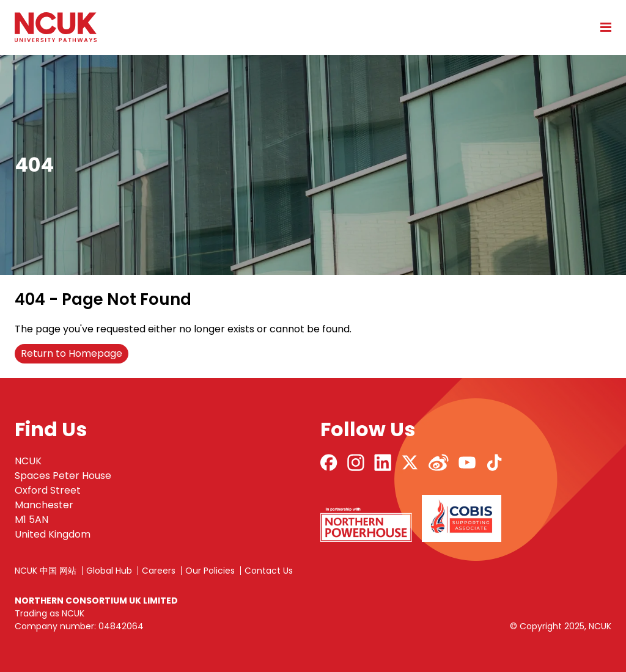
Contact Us (269, 571)
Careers (159, 571)
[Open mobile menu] (602, 27)
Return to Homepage (72, 353)
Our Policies (210, 571)
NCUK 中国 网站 (46, 571)
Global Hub (109, 571)
